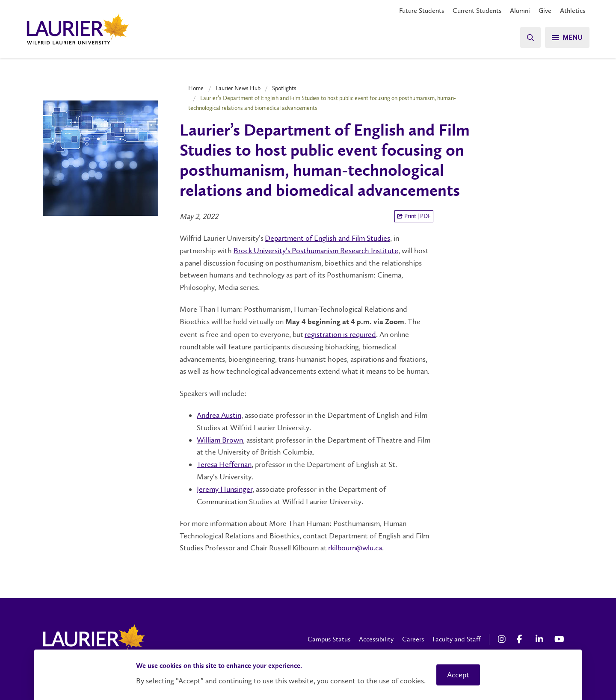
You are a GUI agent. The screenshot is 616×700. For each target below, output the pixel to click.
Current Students (477, 10)
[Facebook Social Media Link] (522, 639)
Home (196, 88)
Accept (458, 675)
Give (545, 10)
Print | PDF (414, 216)
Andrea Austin (219, 415)
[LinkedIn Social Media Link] (541, 639)
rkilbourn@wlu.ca (355, 548)
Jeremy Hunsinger (225, 489)
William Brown (220, 440)
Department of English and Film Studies (327, 238)
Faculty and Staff (456, 639)
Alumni (520, 10)
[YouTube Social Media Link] (560, 639)
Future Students (422, 10)
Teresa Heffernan (224, 464)
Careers (413, 639)
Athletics (573, 10)
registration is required (340, 334)
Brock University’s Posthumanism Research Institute (316, 251)
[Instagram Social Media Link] (503, 639)
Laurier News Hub (238, 88)
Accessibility (376, 639)
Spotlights (284, 88)
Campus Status (329, 639)
